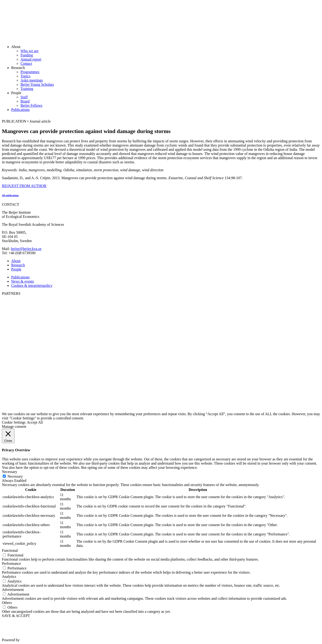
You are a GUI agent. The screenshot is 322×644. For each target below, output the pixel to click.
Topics (25, 76)
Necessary (15, 476)
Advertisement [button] (13, 590)
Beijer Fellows (31, 105)
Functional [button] (10, 550)
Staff (24, 97)
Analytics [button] (9, 577)
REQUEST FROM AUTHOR (24, 186)
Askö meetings (32, 80)
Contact (26, 63)
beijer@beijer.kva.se (26, 249)
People (16, 269)
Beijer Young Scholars (37, 84)
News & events (23, 281)
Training (27, 89)
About (16, 261)
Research (18, 265)
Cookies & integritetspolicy (32, 286)
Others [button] (7, 603)
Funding (27, 55)
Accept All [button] (35, 422)
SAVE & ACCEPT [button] (16, 616)
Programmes (30, 72)
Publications (20, 110)
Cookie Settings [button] (14, 422)
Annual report (31, 59)
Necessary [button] (10, 472)
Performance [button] (11, 563)
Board (25, 101)
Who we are (29, 51)
